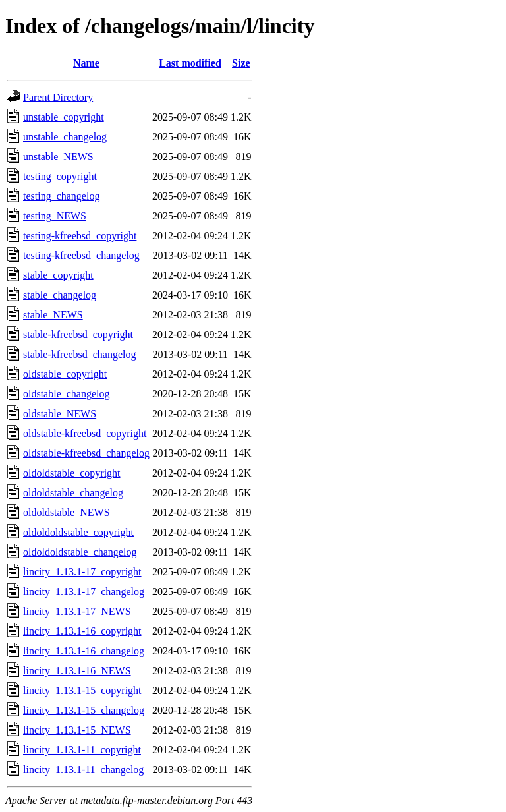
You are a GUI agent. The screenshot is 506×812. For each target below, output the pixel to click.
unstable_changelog (65, 137)
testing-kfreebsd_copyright (80, 236)
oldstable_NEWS (60, 414)
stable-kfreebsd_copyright (78, 334)
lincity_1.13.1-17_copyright (82, 572)
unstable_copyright (64, 117)
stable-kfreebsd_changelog (79, 354)
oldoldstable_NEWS (67, 512)
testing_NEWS (55, 216)
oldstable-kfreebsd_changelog (86, 453)
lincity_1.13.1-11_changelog (83, 769)
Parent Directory (58, 97)
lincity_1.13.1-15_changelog (84, 710)
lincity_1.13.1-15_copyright (82, 690)
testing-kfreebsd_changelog (81, 255)
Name (86, 63)
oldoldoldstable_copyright (78, 532)
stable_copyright (58, 275)
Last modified (190, 63)
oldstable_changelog (67, 394)
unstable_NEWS (58, 157)
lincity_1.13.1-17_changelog (84, 592)
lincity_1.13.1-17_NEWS (77, 611)
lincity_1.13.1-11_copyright (82, 750)
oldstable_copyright (65, 374)
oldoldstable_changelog (73, 493)
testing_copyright (60, 176)
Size (241, 63)
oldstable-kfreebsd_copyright (85, 433)
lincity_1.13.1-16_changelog (84, 651)
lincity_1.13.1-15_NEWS (77, 730)
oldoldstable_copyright (72, 473)
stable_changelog (60, 295)
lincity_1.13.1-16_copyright (82, 631)
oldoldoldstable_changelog (80, 552)
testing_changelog (61, 196)
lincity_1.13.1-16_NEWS (77, 671)
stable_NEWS (53, 315)
